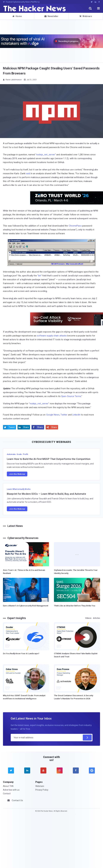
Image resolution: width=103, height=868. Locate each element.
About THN (8, 786)
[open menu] (99, 8)
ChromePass (75, 226)
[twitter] (11, 770)
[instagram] (60, 770)
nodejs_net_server (46, 155)
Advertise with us (11, 790)
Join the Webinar (17, 474)
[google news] (92, 770)
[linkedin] (27, 770)
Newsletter (51, 16)
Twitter (64, 415)
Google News (53, 415)
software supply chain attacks (52, 336)
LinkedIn (76, 415)
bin (40, 276)
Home (17, 16)
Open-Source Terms (71, 396)
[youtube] (43, 770)
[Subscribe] (87, 738)
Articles (96, 618)
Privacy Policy (42, 790)
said (28, 173)
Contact (7, 794)
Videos (88, 618)
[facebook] (76, 770)
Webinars (86, 16)
